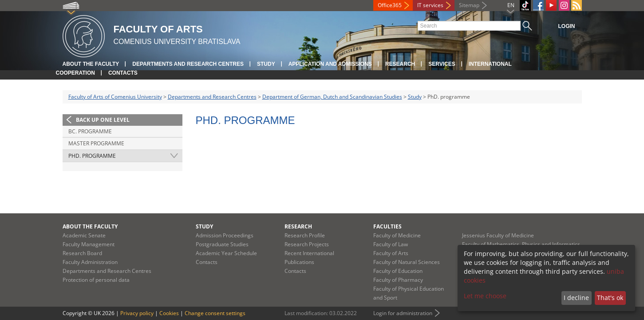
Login (567, 26)
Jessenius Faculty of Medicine (498, 235)
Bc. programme (90, 131)
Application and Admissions (330, 64)
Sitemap (469, 5)
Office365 (390, 5)
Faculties (387, 226)
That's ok (610, 298)
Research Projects (307, 244)
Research (400, 64)
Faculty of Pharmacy (398, 280)
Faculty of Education (398, 271)
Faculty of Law (391, 244)
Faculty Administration (90, 262)
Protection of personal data (96, 280)
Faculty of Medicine (397, 235)
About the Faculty (91, 64)
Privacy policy (137, 313)
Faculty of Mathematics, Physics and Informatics (521, 244)
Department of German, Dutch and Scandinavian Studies (332, 97)
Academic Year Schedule (226, 253)
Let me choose (485, 296)
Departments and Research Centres (188, 64)
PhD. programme (92, 156)
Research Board (82, 253)
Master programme (96, 143)
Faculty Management (89, 244)
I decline (576, 298)
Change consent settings (215, 313)
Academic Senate (84, 235)
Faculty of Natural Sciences (407, 262)
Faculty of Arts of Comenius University (115, 97)
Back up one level (103, 120)
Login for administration (403, 313)
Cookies (169, 313)
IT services (430, 5)
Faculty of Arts (391, 253)
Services (442, 64)
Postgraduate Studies (222, 244)
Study (266, 64)
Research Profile (305, 235)
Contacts (123, 73)
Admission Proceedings (225, 235)
